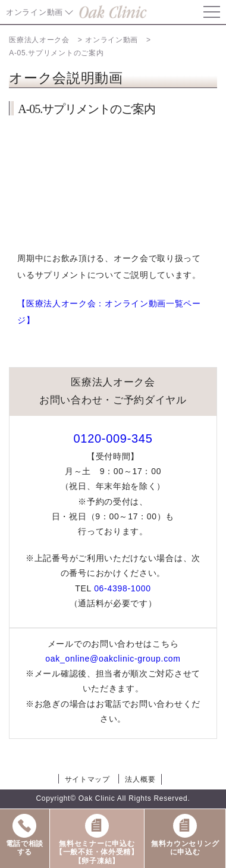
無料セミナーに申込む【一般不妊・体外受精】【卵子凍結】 (97, 839)
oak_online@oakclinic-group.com (113, 659)
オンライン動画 (34, 12)
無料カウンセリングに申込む (185, 834)
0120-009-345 (113, 438)
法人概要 (140, 779)
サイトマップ (87, 779)
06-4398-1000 (123, 588)
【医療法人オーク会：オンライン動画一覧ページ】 (109, 312)
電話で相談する (25, 834)
